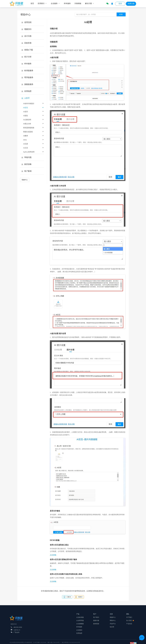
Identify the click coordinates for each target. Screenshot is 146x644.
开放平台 (113, 624)
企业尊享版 (80, 621)
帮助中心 (113, 621)
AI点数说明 (34, 120)
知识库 (112, 627)
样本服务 (79, 627)
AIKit (34, 140)
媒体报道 (96, 624)
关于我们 (129, 617)
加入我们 (130, 621)
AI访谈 (34, 144)
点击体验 (53, 555)
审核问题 (28, 157)
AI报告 (34, 116)
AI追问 (34, 112)
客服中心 (25, 180)
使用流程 (28, 22)
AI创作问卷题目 (34, 104)
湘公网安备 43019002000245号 (71, 642)
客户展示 (96, 617)
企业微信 (79, 630)
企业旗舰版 (80, 624)
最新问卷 (96, 621)
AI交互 (33, 108)
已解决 (67, 597)
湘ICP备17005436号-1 (54, 642)
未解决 (79, 597)
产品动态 (129, 624)
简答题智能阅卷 (34, 128)
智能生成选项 (34, 132)
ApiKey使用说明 (34, 152)
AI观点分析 (34, 124)
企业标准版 (80, 617)
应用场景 (79, 633)
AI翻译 (34, 136)
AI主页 (34, 148)
